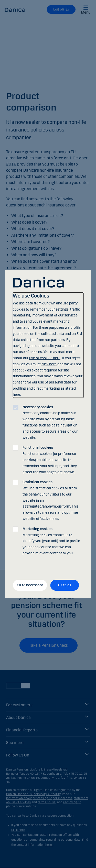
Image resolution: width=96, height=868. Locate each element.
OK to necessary (30, 585)
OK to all (65, 585)
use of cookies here (45, 358)
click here (49, 364)
